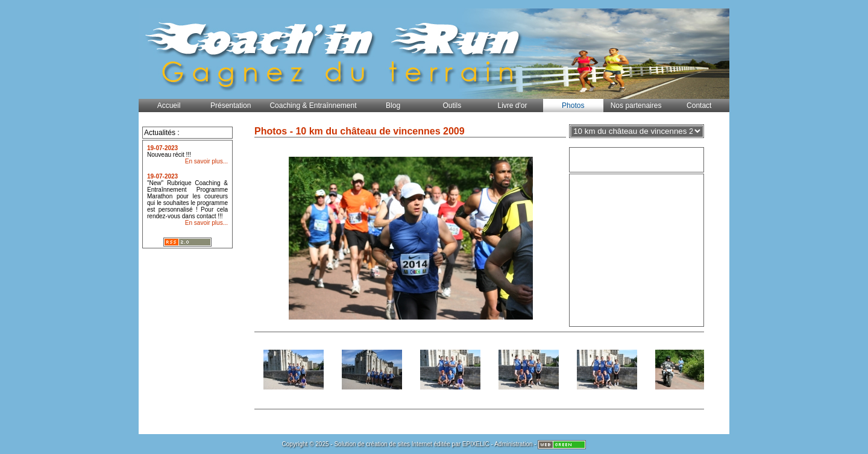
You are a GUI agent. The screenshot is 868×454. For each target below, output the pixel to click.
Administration (513, 444)
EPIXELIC (476, 444)
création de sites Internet (399, 444)
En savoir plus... (206, 161)
